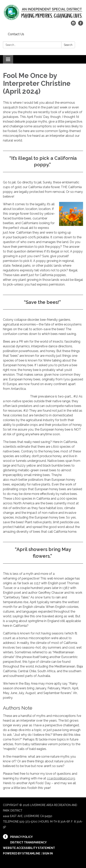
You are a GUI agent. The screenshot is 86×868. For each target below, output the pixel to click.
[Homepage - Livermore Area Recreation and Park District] (43, 12)
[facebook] (81, 24)
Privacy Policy (21, 837)
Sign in (48, 853)
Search (68, 45)
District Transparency (28, 842)
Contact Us (16, 34)
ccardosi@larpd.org (61, 778)
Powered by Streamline (22, 853)
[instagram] (73, 24)
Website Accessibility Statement (29, 848)
